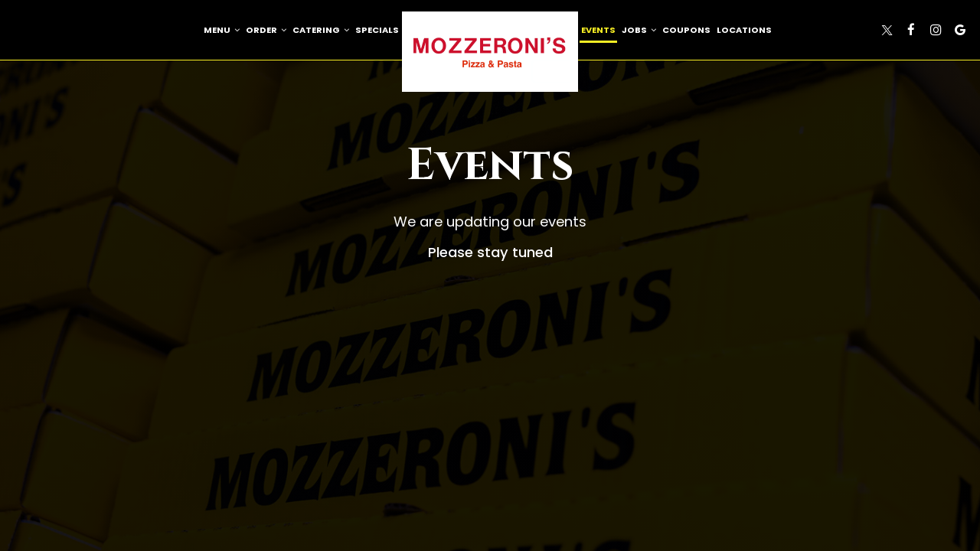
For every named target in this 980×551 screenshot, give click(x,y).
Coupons (686, 30)
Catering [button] (321, 30)
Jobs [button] (639, 30)
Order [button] (266, 30)
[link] (490, 52)
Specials (377, 30)
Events (598, 30)
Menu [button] (222, 30)
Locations (744, 30)
